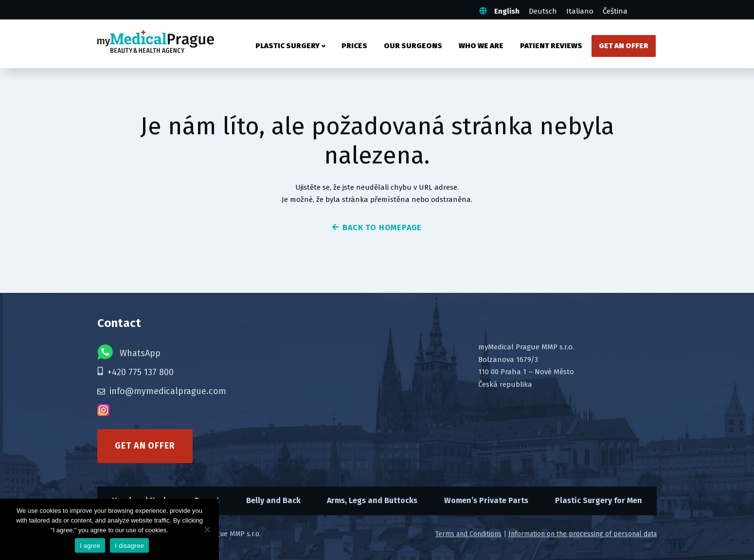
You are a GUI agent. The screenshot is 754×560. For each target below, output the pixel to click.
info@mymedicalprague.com (162, 391)
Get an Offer (624, 46)
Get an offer (145, 446)
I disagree (129, 546)
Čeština (615, 11)
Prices (354, 46)
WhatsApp (129, 352)
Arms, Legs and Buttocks (372, 500)
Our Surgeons (413, 46)
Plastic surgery (287, 46)
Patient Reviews (551, 46)
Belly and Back (273, 500)
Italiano (580, 11)
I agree (90, 546)
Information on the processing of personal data (583, 534)
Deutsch (543, 11)
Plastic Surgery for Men (599, 500)
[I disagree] (207, 529)
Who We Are (481, 46)
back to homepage (377, 227)
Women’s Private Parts (486, 500)
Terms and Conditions (468, 534)
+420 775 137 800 (135, 372)
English (507, 11)
